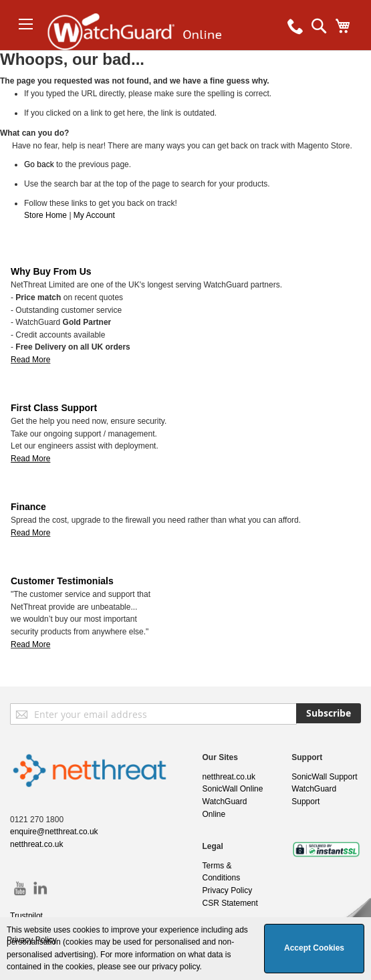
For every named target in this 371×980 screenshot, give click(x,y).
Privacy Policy (228, 890)
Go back (39, 164)
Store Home (45, 215)
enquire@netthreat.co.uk (54, 832)
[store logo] (145, 50)
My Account (94, 215)
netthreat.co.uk (36, 844)
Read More (30, 360)
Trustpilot (26, 916)
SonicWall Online (233, 789)
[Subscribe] (329, 713)
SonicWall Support (324, 777)
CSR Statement (230, 903)
